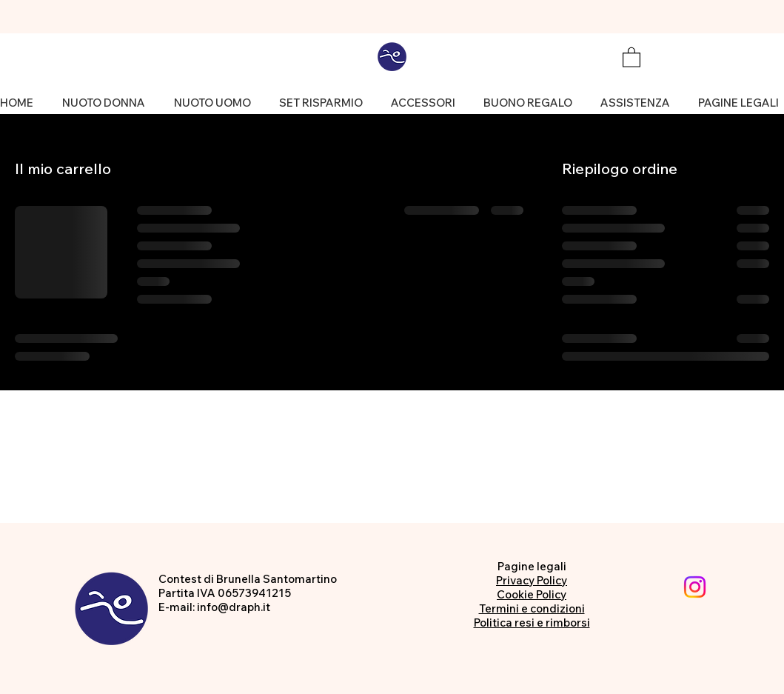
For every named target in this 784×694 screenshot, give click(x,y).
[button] (631, 57)
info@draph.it (234, 607)
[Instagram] (695, 587)
